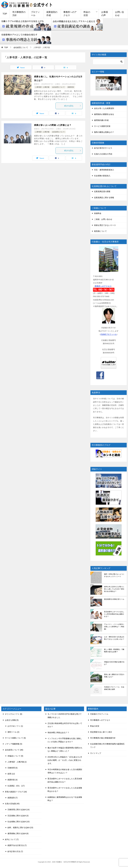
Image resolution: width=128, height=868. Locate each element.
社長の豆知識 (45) (12, 804)
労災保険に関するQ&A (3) (18, 816)
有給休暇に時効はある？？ (58, 733)
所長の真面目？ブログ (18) (16, 792)
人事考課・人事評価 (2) (17, 762)
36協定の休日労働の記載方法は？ (114, 663)
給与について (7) (12, 839)
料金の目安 (87, 14)
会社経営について (58, 87)
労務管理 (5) (13, 768)
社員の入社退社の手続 (103, 154)
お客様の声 (105, 14)
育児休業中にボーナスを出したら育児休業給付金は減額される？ (114, 614)
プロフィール (35, 14)
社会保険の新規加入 (102, 176)
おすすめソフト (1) (15, 726)
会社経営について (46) (14, 750)
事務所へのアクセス (70, 14)
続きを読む (73, 106)
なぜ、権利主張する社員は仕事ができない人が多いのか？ (114, 638)
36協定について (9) (15, 756)
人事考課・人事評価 (42, 87)
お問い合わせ (120, 14)
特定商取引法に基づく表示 (101, 732)
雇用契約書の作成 (101, 120)
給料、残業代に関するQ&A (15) (20, 828)
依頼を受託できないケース (105, 225)
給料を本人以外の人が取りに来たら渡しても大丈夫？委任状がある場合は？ (114, 589)
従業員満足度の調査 (102, 191)
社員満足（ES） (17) (16, 786)
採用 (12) (11, 774)
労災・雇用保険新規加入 (104, 170)
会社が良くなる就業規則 (104, 108)
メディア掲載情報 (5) (14, 744)
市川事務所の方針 (19, 14)
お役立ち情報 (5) (12, 720)
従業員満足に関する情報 (104, 198)
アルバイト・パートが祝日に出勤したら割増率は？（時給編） (114, 627)
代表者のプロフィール (99, 714)
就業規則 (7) (13, 798)
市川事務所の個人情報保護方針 (103, 738)
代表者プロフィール (109, 334)
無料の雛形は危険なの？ (104, 132)
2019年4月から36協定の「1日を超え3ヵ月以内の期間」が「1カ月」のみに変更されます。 (65, 760)
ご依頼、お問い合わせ (103, 219)
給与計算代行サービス (103, 148)
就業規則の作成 (52, 14)
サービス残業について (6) (15, 738)
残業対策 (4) (13, 780)
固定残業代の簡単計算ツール (114, 599)
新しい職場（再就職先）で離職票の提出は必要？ (114, 651)
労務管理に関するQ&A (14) (19, 810)
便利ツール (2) (13, 732)
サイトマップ (96, 753)
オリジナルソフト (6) (14, 714)
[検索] (109, 62)
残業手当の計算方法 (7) (17, 845)
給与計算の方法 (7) (15, 851)
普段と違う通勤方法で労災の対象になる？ (114, 676)
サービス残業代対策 (102, 126)
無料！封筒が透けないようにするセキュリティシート (114, 575)
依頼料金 (98, 213)
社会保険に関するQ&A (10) (19, 822)
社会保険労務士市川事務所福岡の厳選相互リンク (107, 746)
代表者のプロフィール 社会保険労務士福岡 (114, 688)
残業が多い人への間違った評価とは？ (53, 125)
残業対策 (71, 87)
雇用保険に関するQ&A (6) (18, 833)
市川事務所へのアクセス (100, 720)
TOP (5, 14)
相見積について (100, 231)
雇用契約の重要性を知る (104, 114)
